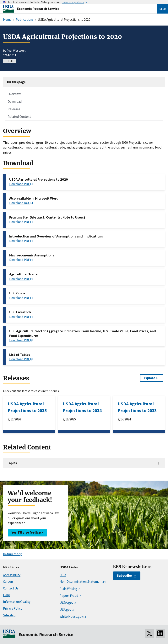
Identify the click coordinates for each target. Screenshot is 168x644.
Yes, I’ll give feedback (27, 532)
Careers (8, 582)
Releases (14, 109)
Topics (12, 463)
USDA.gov (66, 603)
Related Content (19, 117)
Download (15, 102)
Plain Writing (68, 589)
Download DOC (20, 203)
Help (7, 595)
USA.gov (65, 610)
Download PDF (19, 184)
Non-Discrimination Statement (81, 582)
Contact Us (11, 588)
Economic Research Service (38, 9)
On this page (16, 82)
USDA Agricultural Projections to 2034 (82, 407)
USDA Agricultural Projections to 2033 (137, 407)
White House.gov (71, 617)
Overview (14, 94)
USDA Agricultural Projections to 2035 (27, 407)
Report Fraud (69, 596)
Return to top (13, 554)
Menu (163, 9)
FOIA (63, 575)
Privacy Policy (13, 608)
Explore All (152, 378)
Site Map (9, 615)
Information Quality (17, 602)
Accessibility (12, 575)
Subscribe (124, 576)
